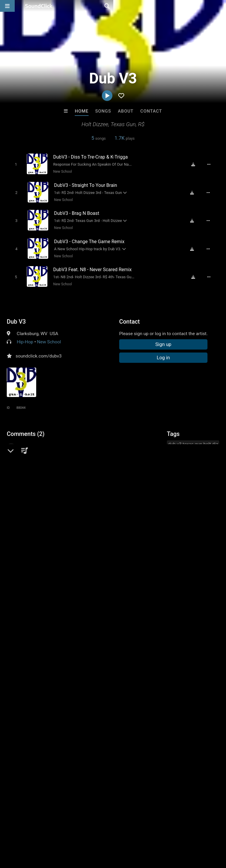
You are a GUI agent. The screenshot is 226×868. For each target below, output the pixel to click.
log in (51, 521)
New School (60, 171)
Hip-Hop (25, 336)
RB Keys (186, 742)
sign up (30, 521)
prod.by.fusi (137, 742)
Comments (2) (26, 428)
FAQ (25, 833)
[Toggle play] (13, 164)
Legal (159, 833)
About (126, 111)
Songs (103, 111)
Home (82, 111)
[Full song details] (212, 164)
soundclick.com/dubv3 (39, 350)
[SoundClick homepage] (39, 6)
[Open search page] (220, 6)
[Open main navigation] (7, 6)
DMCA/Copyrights (109, 833)
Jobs (81, 833)
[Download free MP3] (196, 164)
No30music (40, 742)
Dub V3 (16, 316)
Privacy (140, 833)
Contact (151, 111)
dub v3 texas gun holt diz (193, 438)
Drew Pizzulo (89, 742)
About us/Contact (52, 833)
